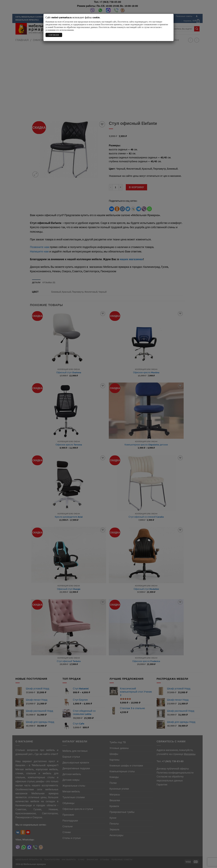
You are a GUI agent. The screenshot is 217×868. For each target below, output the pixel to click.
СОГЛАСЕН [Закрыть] (54, 35)
